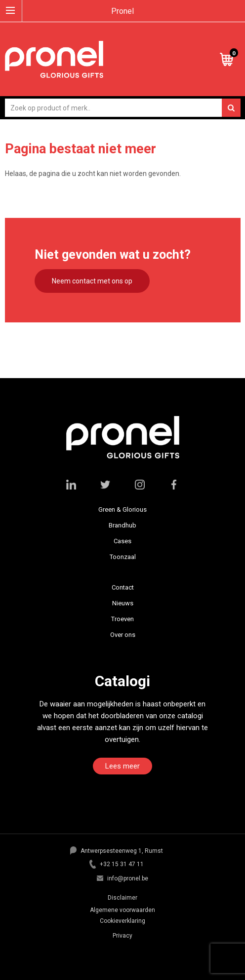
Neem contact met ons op (92, 281)
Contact (123, 587)
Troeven (122, 619)
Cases (122, 541)
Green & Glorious (122, 509)
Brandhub (122, 525)
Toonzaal (123, 557)
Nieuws (123, 603)
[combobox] (123, 108)
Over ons (123, 635)
